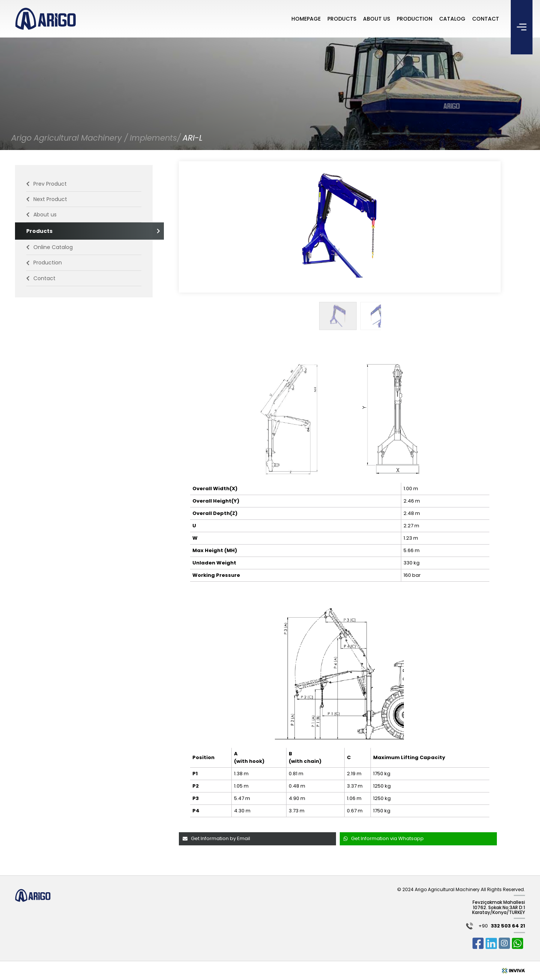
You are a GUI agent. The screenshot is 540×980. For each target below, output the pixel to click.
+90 (502, 926)
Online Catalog (49, 247)
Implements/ (155, 138)
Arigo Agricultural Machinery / (70, 138)
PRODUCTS (342, 19)
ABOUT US (376, 19)
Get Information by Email (216, 838)
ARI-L (193, 138)
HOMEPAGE (306, 19)
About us (41, 215)
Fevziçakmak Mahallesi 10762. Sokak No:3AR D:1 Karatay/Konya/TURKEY (499, 907)
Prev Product (46, 184)
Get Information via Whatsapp (384, 838)
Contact (41, 278)
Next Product (47, 199)
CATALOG (452, 19)
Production (44, 263)
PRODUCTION (415, 19)
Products (84, 231)
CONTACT (486, 19)
